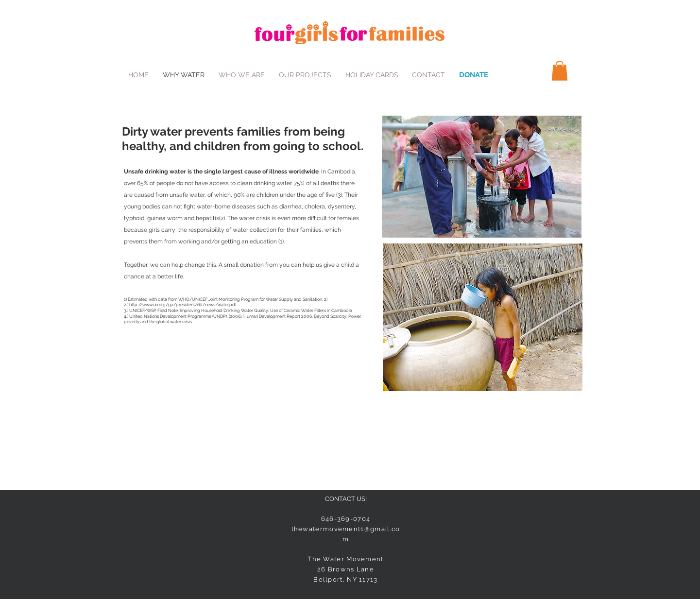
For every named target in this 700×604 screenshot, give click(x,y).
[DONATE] (474, 75)
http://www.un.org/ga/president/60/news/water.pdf (183, 305)
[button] (560, 71)
